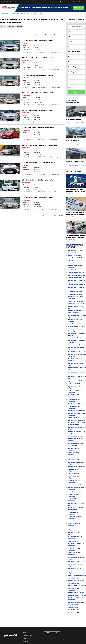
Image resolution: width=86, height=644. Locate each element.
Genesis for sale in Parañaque (77, 304)
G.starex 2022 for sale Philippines (74, 524)
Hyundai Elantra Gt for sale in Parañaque (76, 341)
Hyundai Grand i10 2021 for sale (76, 533)
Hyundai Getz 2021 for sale (76, 443)
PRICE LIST (54, 8)
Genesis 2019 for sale (74, 418)
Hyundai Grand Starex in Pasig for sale (75, 360)
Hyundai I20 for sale (74, 270)
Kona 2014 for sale (73, 610)
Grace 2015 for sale (73, 578)
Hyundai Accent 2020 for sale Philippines (76, 387)
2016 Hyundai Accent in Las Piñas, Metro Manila (39, 163)
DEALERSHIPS (46, 8)
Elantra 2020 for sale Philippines (74, 400)
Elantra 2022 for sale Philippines (74, 407)
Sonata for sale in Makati (75, 324)
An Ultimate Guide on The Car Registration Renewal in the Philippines (76, 237)
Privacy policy (27, 638)
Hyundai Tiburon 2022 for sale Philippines (77, 558)
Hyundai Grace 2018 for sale (76, 581)
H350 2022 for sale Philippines (77, 586)
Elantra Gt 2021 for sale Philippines (74, 513)
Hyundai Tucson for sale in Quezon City (76, 330)
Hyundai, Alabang (73, 140)
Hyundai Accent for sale (75, 250)
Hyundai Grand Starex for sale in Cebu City (77, 355)
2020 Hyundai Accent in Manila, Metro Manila (38, 128)
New (37, 35)
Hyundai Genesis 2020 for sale (77, 420)
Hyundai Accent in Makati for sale (76, 281)
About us (26, 632)
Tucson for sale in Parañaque (76, 327)
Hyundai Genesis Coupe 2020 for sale (77, 428)
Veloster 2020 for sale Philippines (74, 477)
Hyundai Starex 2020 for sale (76, 467)
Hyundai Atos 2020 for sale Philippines (76, 488)
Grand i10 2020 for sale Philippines (74, 529)
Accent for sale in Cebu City (76, 273)
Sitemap (25, 641)
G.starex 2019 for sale (74, 521)
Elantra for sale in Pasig (75, 294)
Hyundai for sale (5, 13)
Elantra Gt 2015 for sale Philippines (74, 500)
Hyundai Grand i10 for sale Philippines (76, 267)
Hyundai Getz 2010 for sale (76, 436)
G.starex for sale (72, 263)
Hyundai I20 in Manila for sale (77, 352)
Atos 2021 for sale (73, 492)
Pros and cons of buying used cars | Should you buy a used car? (76, 191)
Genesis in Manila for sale (75, 301)
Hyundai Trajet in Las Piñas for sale (77, 377)
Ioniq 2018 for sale (73, 607)
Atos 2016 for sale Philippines (76, 485)
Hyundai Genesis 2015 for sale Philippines (77, 414)
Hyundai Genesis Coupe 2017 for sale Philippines (76, 424)
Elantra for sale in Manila (75, 292)
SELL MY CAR (78, 8)
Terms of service (28, 635)
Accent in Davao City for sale (76, 275)
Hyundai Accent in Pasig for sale (76, 288)
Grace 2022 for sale (73, 583)
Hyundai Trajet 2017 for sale (76, 562)
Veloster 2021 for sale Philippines (74, 481)
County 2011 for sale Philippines (73, 572)
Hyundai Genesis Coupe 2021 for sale (76, 433)
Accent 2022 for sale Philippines (74, 391)
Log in (74, 2)
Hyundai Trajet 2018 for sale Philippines (76, 565)
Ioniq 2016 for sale (73, 605)
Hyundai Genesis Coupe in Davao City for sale (76, 312)
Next (55, 216)
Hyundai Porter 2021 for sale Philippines (76, 545)
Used (46, 35)
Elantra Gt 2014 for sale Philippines (74, 495)
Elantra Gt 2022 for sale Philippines (75, 518)
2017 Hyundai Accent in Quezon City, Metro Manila (40, 145)
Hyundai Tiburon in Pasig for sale (76, 373)
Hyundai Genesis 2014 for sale (77, 411)
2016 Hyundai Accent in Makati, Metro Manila (38, 110)
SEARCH (77, 92)
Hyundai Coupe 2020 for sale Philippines (76, 396)
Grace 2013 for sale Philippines (77, 575)
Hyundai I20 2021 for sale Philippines (75, 538)
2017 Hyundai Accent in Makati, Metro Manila (38, 40)
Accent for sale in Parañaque (76, 285)
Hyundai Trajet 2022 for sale (76, 569)
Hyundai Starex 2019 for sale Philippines (76, 463)
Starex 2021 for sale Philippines (73, 470)
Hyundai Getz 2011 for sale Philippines (75, 440)
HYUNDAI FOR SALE (24, 8)
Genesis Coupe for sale (75, 255)
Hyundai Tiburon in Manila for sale (77, 369)
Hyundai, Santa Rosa (73, 119)
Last (61, 216)
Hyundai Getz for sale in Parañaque (75, 320)
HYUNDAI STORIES (63, 8)
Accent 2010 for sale (74, 383)
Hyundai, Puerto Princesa (75, 162)
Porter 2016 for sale (73, 541)
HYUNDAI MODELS (36, 8)
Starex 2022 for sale (74, 474)
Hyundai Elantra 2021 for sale (76, 404)
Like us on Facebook (52, 633)
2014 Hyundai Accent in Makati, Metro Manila (38, 93)
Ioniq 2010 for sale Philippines (77, 595)
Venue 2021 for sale (73, 612)
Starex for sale (72, 261)
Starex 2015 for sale (73, 460)
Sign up (82, 2)
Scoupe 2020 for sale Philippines (74, 549)
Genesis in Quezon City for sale (76, 307)
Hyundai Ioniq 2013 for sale (76, 602)
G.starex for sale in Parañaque (77, 345)
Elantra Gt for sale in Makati (76, 338)
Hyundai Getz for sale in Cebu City (77, 316)
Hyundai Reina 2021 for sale (76, 593)
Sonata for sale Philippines (76, 258)
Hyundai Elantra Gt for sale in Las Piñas (76, 334)
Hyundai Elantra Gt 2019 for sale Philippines (76, 509)
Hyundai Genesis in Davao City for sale (76, 298)
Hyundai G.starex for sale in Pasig (76, 348)
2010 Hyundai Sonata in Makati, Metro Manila (38, 75)
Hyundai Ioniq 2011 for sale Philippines (76, 599)
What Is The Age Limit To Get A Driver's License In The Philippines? (75, 214)
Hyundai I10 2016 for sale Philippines (75, 449)
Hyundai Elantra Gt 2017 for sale (76, 504)
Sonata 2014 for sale (74, 457)
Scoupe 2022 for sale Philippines (74, 554)
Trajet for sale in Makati (75, 381)
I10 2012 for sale (72, 446)
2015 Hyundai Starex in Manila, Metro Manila (38, 180)
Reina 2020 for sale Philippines (73, 589)
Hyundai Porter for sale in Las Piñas (77, 364)
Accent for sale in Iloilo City (76, 278)
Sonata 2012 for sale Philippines (74, 454)
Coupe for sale (72, 253)
